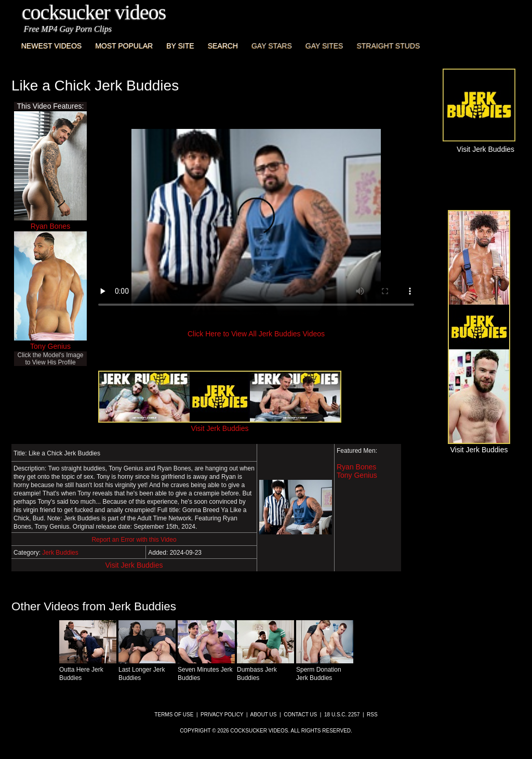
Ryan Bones (50, 226)
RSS (372, 715)
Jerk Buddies (60, 553)
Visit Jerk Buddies (134, 565)
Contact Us (300, 715)
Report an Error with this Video (134, 540)
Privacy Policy (222, 715)
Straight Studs (389, 46)
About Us (264, 715)
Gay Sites (324, 46)
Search (223, 46)
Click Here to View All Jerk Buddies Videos (256, 334)
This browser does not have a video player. (256, 223)
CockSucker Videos (94, 12)
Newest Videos (51, 46)
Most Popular (124, 46)
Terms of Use (174, 715)
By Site (180, 46)
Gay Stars (272, 46)
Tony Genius (50, 346)
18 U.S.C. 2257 (342, 715)
